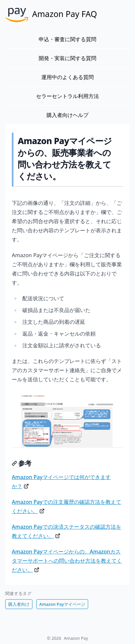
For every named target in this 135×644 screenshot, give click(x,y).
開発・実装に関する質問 (67, 58)
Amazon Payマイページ (62, 604)
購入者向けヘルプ (67, 115)
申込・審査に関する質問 (67, 39)
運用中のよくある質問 (67, 77)
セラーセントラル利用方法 (67, 96)
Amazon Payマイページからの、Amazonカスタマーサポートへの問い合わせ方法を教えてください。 (67, 561)
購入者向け (19, 604)
